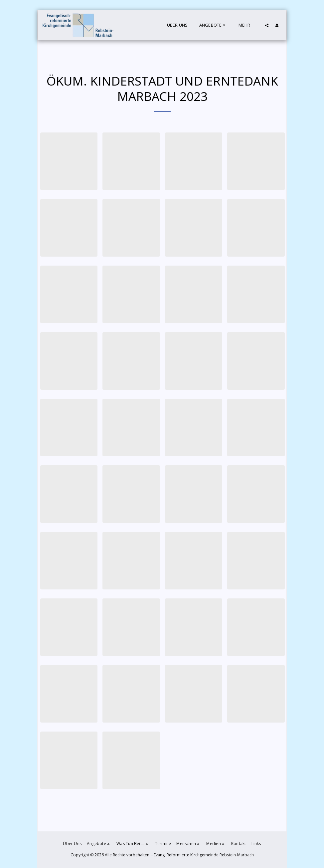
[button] (213, 25)
